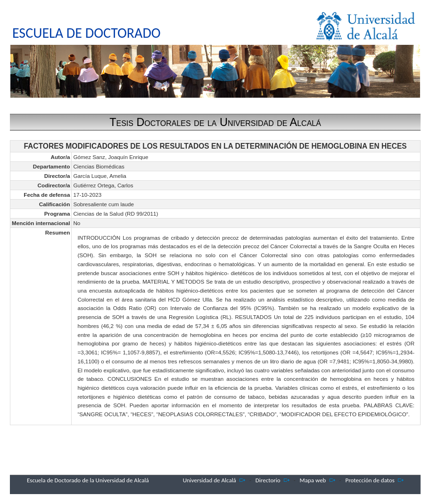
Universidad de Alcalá (210, 480)
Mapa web (313, 480)
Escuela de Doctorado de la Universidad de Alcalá (88, 480)
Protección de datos (370, 480)
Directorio (268, 480)
